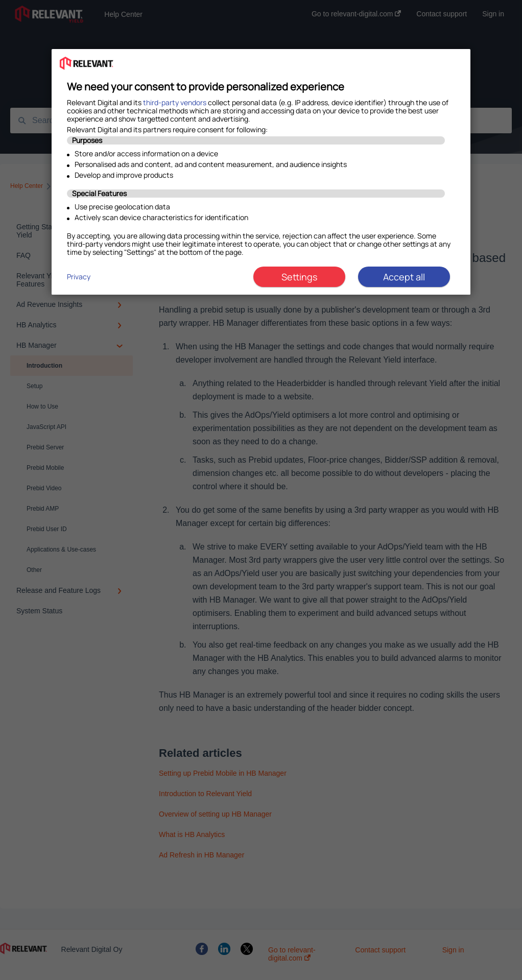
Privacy (79, 277)
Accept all (404, 277)
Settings (299, 277)
